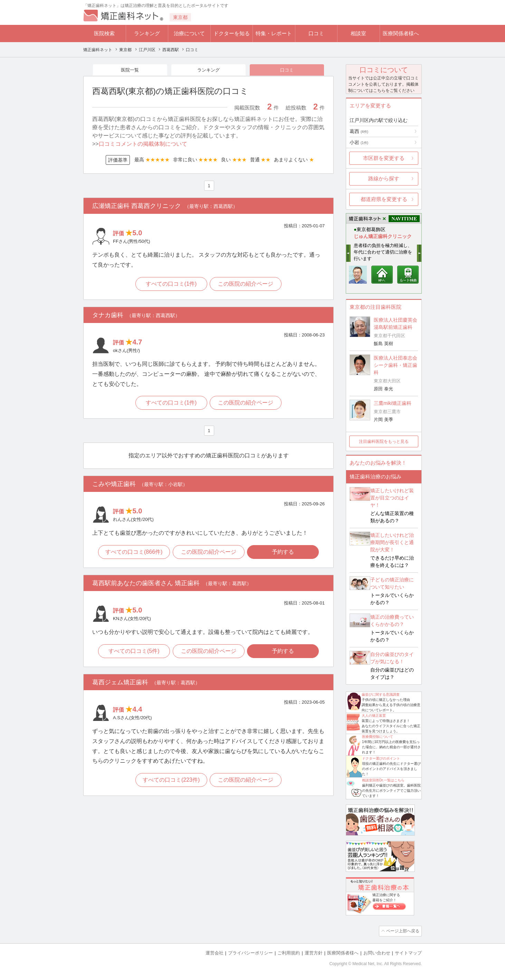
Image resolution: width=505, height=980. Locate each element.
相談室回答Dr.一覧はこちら (383, 780)
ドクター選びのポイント (381, 758)
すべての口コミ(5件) (133, 653)
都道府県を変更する (384, 199)
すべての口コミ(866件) (133, 554)
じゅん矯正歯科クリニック (383, 236)
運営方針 (314, 953)
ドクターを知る (232, 33)
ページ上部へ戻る (402, 931)
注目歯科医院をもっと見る (384, 441)
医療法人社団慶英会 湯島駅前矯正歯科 (396, 324)
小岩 (359, 142)
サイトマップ (408, 953)
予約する (284, 554)
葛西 (359, 131)
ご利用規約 (289, 953)
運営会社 (215, 953)
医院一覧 (130, 70)
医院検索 (104, 33)
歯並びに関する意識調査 (381, 694)
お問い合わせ (377, 953)
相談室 (358, 33)
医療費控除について (378, 737)
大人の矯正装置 (374, 716)
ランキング (147, 33)
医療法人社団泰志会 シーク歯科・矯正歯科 (396, 365)
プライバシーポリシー (250, 953)
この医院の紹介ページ (246, 285)
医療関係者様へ (401, 33)
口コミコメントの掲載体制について (143, 145)
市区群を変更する (384, 158)
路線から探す (384, 178)
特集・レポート (274, 33)
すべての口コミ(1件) (171, 285)
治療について (189, 33)
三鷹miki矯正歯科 (393, 403)
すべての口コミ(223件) (171, 782)
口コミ (316, 33)
